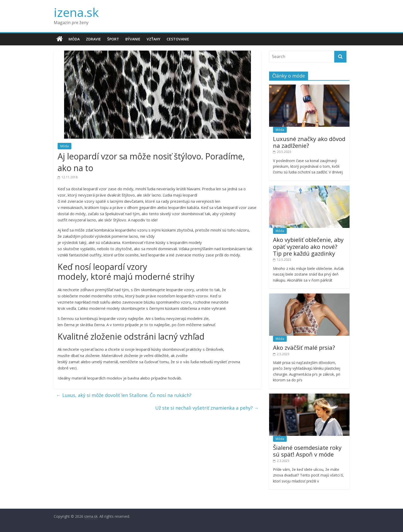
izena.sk (76, 12)
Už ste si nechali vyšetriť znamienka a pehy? (207, 408)
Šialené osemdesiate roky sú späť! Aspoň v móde (307, 451)
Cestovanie (178, 39)
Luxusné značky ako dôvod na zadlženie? (309, 142)
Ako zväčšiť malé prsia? (304, 347)
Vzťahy (153, 39)
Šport (113, 39)
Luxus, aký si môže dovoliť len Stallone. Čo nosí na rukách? (124, 395)
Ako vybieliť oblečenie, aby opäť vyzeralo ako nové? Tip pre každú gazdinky (308, 246)
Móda (74, 39)
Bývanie (133, 39)
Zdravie (93, 39)
